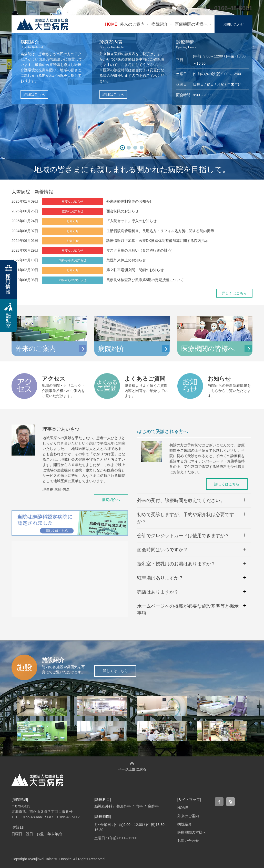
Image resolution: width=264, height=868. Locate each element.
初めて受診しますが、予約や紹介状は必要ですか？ (186, 518)
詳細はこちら (34, 94)
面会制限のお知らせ (123, 211)
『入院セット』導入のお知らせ (131, 221)
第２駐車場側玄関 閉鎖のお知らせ (135, 270)
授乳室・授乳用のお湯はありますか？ (176, 564)
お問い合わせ (188, 841)
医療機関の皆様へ (192, 832)
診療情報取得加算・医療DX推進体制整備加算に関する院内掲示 (157, 241)
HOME (183, 808)
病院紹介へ (111, 500)
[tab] (194, 432)
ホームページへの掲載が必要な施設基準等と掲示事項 (188, 610)
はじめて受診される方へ (163, 431)
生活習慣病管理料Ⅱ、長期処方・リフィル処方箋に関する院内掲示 (160, 231)
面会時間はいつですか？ (163, 550)
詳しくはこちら (234, 293)
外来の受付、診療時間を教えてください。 (181, 500)
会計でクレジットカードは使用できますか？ (183, 536)
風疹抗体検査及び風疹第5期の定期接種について (145, 280)
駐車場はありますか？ (160, 578)
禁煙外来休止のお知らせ (126, 260)
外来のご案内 (188, 816)
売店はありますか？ (158, 592)
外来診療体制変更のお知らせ (130, 201)
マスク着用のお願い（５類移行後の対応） (140, 250)
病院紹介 (185, 824)
